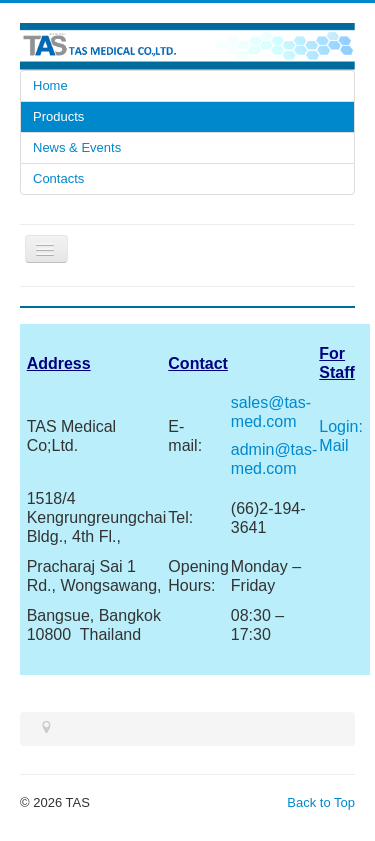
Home (50, 85)
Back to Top (321, 802)
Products (58, 116)
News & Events (77, 147)
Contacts (58, 178)
